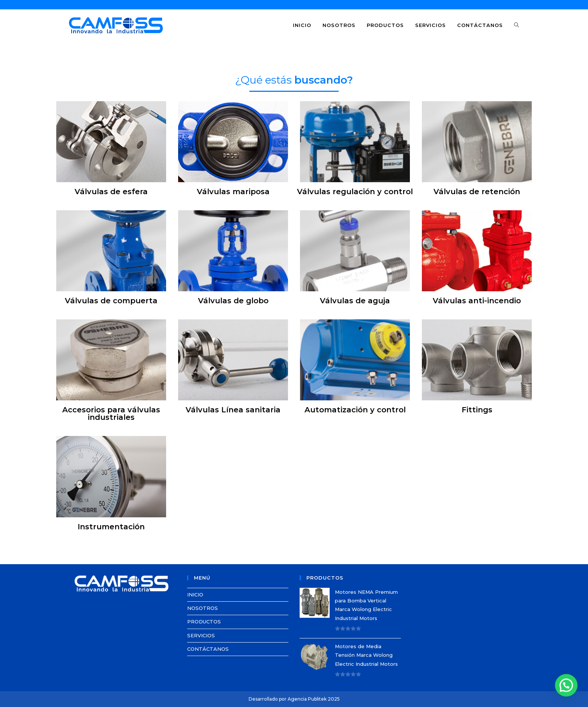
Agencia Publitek (307, 699)
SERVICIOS (201, 635)
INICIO (195, 595)
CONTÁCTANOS (208, 649)
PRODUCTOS (204, 622)
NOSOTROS (202, 608)
